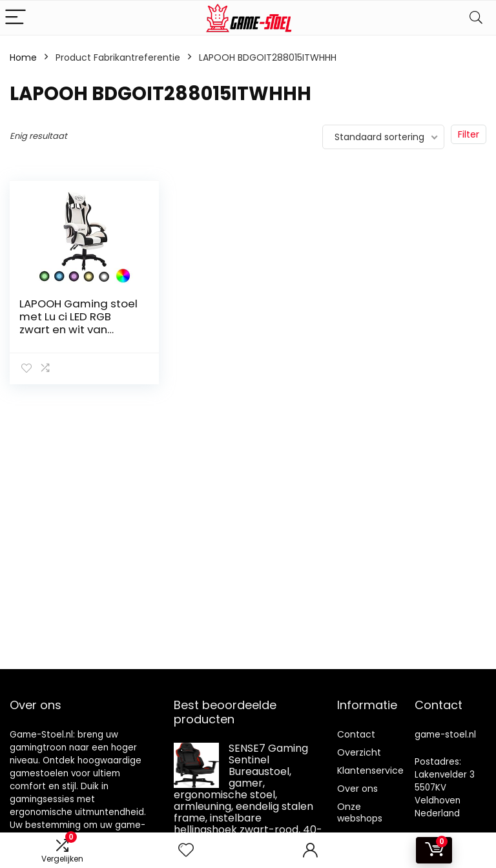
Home (23, 57)
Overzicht (359, 752)
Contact (356, 734)
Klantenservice (370, 770)
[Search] (476, 18)
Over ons (357, 789)
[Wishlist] (186, 850)
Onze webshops (360, 812)
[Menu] (15, 18)
